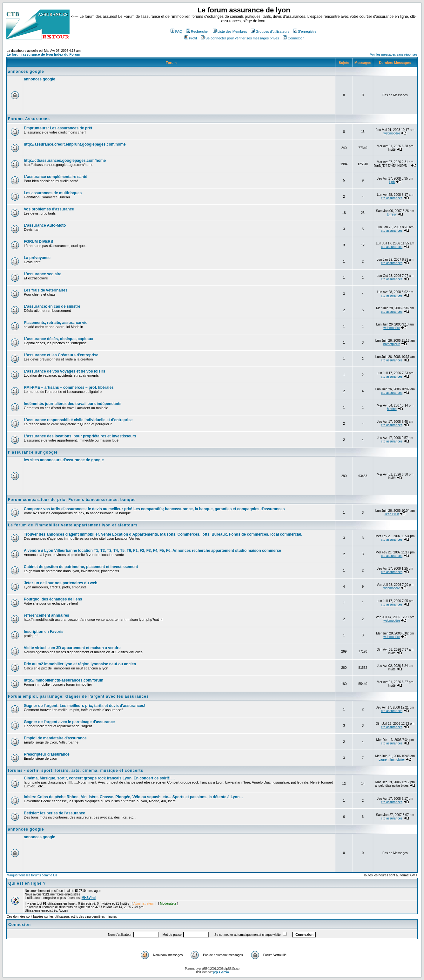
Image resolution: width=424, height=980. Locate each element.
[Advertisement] (139, 96)
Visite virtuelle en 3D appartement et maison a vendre (72, 648)
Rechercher (198, 31)
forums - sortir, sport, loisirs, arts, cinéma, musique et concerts (76, 771)
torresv (392, 214)
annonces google (26, 72)
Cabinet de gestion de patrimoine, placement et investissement (81, 567)
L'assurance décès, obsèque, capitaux (58, 339)
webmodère (392, 133)
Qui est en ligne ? (27, 883)
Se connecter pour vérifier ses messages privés (240, 38)
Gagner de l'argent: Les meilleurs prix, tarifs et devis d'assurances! (85, 706)
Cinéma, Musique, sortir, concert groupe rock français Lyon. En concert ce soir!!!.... (99, 778)
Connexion (294, 38)
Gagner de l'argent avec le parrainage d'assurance (69, 722)
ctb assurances (392, 198)
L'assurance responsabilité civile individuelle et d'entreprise (78, 420)
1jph (392, 182)
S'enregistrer (305, 31)
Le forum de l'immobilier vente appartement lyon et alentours (73, 525)
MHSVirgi (89, 898)
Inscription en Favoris (44, 632)
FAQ (176, 31)
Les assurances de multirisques (53, 193)
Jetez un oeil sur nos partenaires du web (61, 583)
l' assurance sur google (33, 452)
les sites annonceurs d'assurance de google (64, 460)
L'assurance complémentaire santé (56, 177)
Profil (191, 38)
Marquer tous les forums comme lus (32, 875)
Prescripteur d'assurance (47, 754)
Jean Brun (392, 514)
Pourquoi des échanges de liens (53, 599)
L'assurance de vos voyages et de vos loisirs (64, 371)
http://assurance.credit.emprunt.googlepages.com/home (75, 144)
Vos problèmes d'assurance (49, 209)
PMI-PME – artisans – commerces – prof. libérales (69, 387)
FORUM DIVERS (38, 242)
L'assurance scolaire (43, 274)
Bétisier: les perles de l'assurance (54, 813)
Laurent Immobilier (392, 760)
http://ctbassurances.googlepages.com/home (65, 161)
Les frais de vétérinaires (46, 290)
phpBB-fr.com (221, 972)
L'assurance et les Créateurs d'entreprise (61, 355)
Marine (392, 409)
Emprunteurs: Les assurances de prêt (58, 128)
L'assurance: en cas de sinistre (52, 306)
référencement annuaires (47, 615)
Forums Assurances (29, 119)
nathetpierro (392, 344)
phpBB (203, 969)
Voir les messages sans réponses (394, 55)
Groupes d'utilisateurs (270, 31)
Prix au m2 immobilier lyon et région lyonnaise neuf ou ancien (80, 664)
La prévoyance (37, 258)
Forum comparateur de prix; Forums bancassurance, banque (72, 500)
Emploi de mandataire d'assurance (55, 738)
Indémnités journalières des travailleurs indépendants (73, 404)
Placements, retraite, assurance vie (56, 323)
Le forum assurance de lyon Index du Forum (44, 54)
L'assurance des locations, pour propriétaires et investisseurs (80, 436)
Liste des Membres (230, 31)
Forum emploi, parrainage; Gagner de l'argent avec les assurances (78, 696)
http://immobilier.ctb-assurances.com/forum (64, 680)
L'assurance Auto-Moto (45, 225)
